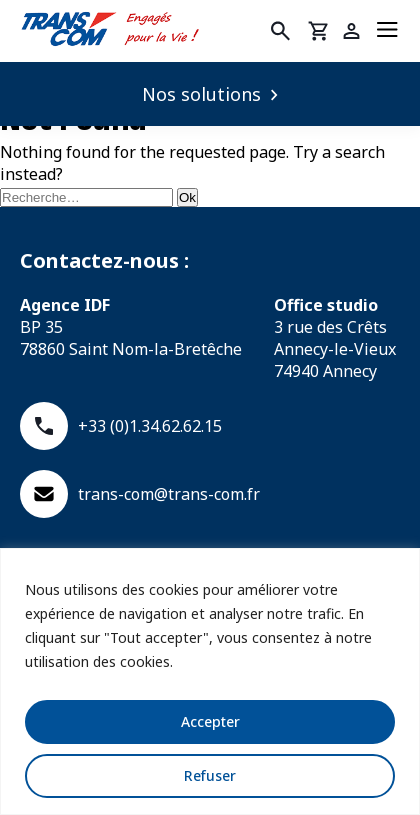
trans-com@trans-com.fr (140, 494)
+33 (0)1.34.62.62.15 (121, 426)
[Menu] (387, 31)
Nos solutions (201, 94)
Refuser (210, 775)
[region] (210, 681)
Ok (187, 197)
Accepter (210, 721)
